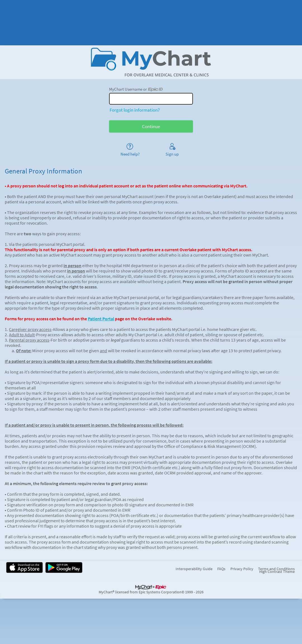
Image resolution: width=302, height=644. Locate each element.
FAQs (221, 569)
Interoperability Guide (194, 569)
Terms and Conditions (276, 569)
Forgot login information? (135, 110)
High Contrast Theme (277, 572)
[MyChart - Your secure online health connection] (151, 62)
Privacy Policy (242, 569)
